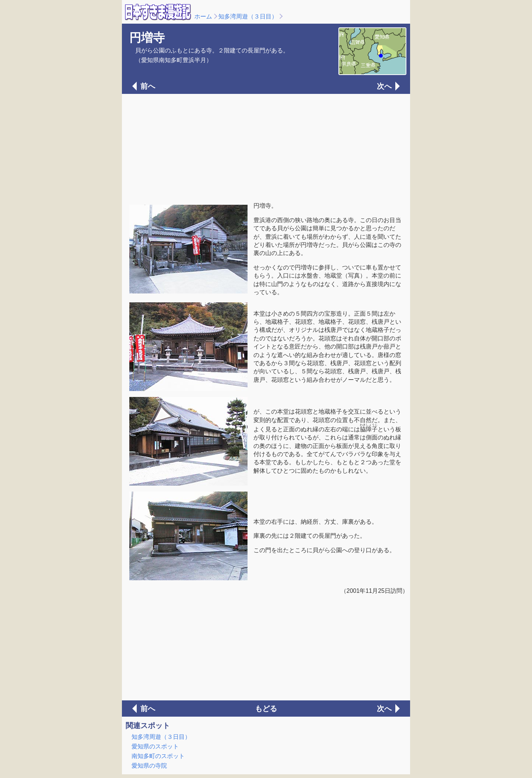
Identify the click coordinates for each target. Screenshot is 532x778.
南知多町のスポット (158, 756)
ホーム (203, 16)
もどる (266, 709)
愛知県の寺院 (149, 766)
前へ (148, 86)
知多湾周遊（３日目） (248, 16)
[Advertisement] (266, 147)
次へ (384, 86)
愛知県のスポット (155, 746)
